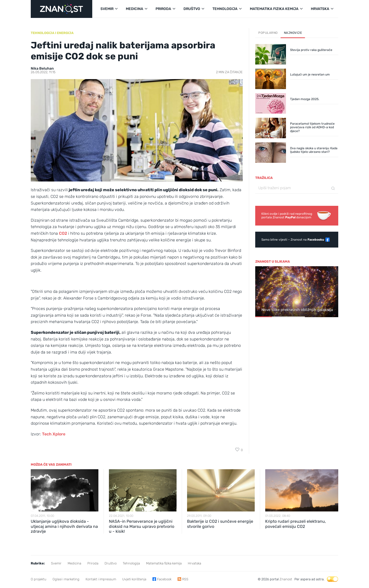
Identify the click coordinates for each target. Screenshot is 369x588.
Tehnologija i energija (52, 33)
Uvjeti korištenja (134, 579)
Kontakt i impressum (101, 579)
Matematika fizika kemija (164, 563)
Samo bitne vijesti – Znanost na (293, 240)
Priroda (93, 563)
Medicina (74, 563)
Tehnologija (131, 563)
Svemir (56, 563)
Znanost (286, 579)
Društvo (111, 563)
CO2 (63, 233)
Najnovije (293, 33)
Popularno (268, 33)
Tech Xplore (54, 434)
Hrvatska (194, 563)
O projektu (39, 579)
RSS (185, 579)
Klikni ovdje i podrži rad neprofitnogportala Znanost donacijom (287, 216)
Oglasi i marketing (66, 579)
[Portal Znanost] (61, 9)
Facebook (164, 579)
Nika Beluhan (42, 68)
